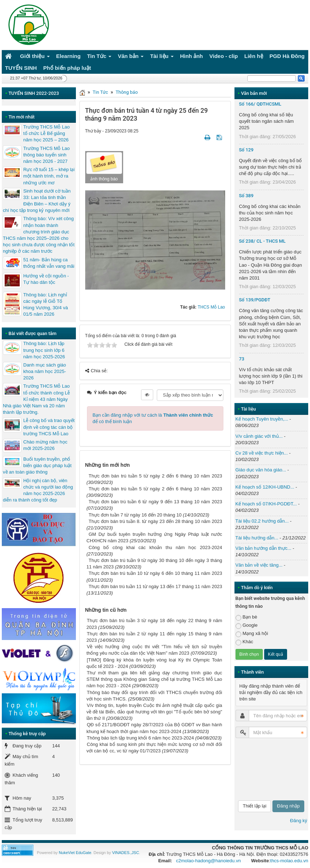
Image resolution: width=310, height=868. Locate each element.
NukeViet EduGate (75, 853)
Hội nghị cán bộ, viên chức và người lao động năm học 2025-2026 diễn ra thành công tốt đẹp (38, 490)
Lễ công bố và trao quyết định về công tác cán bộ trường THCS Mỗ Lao (49, 427)
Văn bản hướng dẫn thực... (263, 548)
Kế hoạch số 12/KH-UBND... (265, 487)
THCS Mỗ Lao (211, 307)
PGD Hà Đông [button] (287, 56)
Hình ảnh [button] (192, 56)
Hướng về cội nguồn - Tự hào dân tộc (46, 279)
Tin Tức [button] (99, 57)
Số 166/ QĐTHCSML (260, 104)
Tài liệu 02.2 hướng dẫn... (262, 521)
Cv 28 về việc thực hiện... (262, 453)
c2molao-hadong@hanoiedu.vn (209, 861)
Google (247, 625)
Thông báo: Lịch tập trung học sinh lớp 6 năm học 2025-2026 (44, 350)
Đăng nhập (288, 806)
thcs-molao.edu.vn (289, 861)
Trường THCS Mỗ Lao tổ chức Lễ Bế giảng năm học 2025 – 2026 (47, 133)
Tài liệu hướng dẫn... (257, 538)
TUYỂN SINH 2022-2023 (34, 93)
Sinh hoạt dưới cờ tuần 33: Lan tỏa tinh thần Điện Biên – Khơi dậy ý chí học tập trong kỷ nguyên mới (37, 201)
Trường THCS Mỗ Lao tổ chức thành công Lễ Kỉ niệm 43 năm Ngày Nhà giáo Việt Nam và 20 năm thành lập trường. (36, 399)
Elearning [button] (68, 56)
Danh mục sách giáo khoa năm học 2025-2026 (45, 371)
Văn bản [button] (131, 57)
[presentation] (265, 769)
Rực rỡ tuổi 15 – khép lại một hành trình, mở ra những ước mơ (49, 176)
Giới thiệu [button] (35, 57)
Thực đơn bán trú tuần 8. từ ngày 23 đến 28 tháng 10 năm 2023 (156, 521)
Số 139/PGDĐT (255, 300)
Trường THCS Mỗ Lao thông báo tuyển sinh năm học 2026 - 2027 (47, 155)
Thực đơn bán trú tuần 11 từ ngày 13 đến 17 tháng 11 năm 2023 (156, 586)
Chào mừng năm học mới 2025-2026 (45, 445)
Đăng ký (299, 821)
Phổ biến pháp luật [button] (67, 68)
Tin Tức (100, 92)
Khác (244, 642)
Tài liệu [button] (162, 57)
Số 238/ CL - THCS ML (262, 241)
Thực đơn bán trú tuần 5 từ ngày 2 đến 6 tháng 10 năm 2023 (156, 476)
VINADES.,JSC (125, 853)
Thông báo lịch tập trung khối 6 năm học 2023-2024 (141, 738)
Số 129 (246, 150)
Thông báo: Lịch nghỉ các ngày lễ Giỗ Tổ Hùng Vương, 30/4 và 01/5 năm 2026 (46, 305)
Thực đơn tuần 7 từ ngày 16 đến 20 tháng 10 (135, 515)
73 (242, 359)
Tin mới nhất (22, 117)
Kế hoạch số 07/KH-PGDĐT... (266, 504)
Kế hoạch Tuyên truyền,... (262, 419)
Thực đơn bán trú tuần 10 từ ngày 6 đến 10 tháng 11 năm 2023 (156, 573)
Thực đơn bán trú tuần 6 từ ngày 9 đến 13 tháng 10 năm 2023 (156, 502)
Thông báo (127, 92)
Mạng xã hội (252, 634)
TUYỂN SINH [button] (21, 68)
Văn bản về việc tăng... (259, 565)
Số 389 (246, 196)
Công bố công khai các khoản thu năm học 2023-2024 (156, 547)
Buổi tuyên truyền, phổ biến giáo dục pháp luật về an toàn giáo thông (37, 465)
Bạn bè (246, 617)
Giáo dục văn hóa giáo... (261, 470)
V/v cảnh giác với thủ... (259, 436)
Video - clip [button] (224, 56)
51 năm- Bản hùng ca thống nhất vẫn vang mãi (49, 263)
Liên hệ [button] (254, 56)
